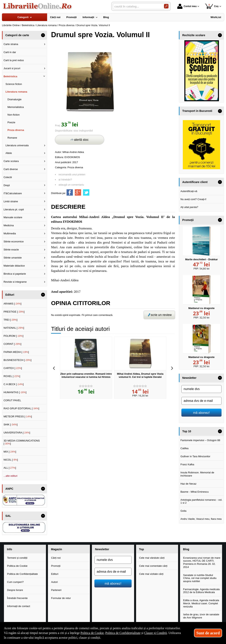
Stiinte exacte (11, 250)
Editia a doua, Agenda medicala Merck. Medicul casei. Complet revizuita (201, 603)
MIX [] (10, 452)
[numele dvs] (201, 389)
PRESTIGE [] (14, 312)
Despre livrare (15, 590)
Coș (212, 6)
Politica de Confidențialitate (22, 574)
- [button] (43, 35)
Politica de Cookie (17, 566)
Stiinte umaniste (13, 258)
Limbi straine (11, 201)
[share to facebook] (70, 192)
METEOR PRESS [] (18, 416)
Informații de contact (19, 606)
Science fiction (14, 84)
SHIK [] (11, 425)
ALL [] (10, 468)
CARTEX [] (13, 368)
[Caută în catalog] (166, 6)
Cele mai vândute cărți (152, 558)
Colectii (8, 177)
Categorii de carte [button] (17, 35)
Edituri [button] (10, 295)
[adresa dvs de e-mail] (201, 401)
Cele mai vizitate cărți (151, 574)
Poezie (11, 122)
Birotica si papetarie (15, 274)
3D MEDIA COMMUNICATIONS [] (22, 442)
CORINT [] (12, 344)
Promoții (56, 566)
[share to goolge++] (78, 192)
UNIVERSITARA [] (17, 433)
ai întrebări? (65, 180)
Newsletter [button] (189, 378)
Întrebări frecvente (17, 598)
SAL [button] (8, 516)
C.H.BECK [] (14, 384)
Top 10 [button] (187, 431)
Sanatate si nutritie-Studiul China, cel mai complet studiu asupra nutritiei (200, 578)
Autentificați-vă (189, 191)
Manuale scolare (13, 217)
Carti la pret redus (14, 60)
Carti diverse (11, 169)
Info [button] (9, 549)
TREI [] (11, 320)
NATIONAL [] (14, 328)
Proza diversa (75, 167)
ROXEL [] (12, 376)
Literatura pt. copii (14, 209)
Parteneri (56, 590)
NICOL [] (11, 460)
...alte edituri (11, 476)
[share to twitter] (86, 192)
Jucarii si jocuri (12, 68)
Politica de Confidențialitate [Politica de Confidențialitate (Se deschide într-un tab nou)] (123, 633)
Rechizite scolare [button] (194, 35)
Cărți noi (56, 558)
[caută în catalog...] (137, 6)
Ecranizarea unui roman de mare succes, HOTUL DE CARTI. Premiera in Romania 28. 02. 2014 (202, 562)
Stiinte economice (14, 241)
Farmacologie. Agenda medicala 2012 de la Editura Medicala (201, 591)
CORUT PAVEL (12, 400)
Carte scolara (11, 161)
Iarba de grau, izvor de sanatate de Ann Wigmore (201, 616)
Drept (7, 185)
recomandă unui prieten (72, 174)
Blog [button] (186, 549)
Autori (54, 582)
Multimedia (10, 233)
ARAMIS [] (12, 304)
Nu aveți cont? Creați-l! (193, 199)
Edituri (55, 574)
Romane (12, 138)
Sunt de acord (208, 633)
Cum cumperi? (15, 582)
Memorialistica (16, 107)
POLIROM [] (13, 336)
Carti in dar (10, 52)
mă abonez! (202, 413)
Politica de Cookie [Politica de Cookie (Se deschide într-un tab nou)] (92, 633)
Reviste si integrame (15, 282)
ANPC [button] (9, 489)
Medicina (9, 225)
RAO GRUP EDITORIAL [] (21, 408)
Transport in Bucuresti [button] (197, 111)
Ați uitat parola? (189, 207)
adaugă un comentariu (71, 185)
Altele (9, 153)
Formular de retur (61, 598)
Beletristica (10, 76)
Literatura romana (16, 92)
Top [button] (141, 549)
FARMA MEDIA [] (16, 352)
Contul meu (187, 6)
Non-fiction (14, 115)
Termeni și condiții (17, 558)
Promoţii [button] (188, 220)
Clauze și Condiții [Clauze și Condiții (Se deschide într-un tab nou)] (156, 633)
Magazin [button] (56, 549)
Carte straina (11, 44)
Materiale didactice (14, 266)
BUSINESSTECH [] (17, 360)
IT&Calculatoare (13, 193)
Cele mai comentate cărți (153, 566)
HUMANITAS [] (15, 392)
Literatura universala (17, 145)
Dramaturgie (15, 99)
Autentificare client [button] (195, 182)
